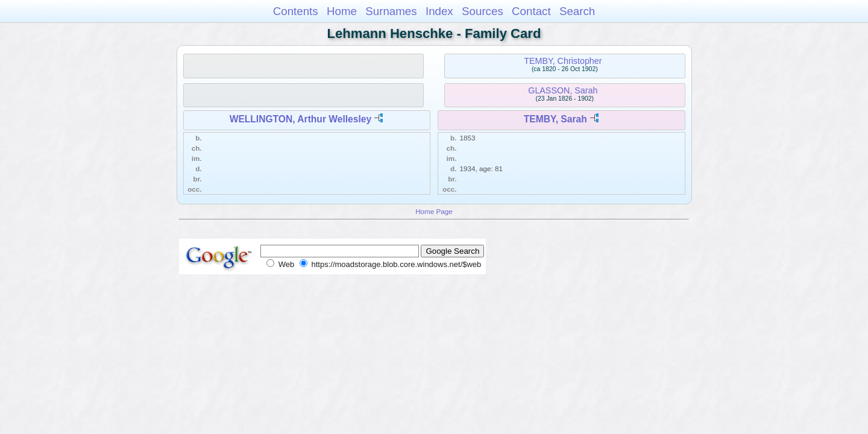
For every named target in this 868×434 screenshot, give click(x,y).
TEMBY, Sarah (555, 119)
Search (577, 11)
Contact (531, 11)
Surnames (391, 11)
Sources (483, 11)
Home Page (434, 211)
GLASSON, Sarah (563, 90)
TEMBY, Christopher (563, 61)
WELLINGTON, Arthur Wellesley (300, 119)
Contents (296, 11)
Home (342, 11)
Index (439, 11)
